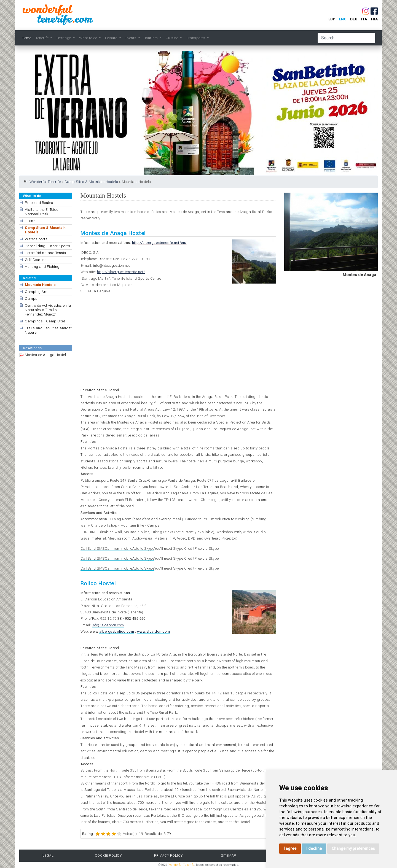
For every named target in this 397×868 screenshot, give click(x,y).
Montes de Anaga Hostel (45, 355)
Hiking (30, 221)
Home (26, 38)
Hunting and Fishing (42, 267)
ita (364, 19)
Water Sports (36, 239)
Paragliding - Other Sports (47, 246)
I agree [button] (290, 848)
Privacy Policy (168, 855)
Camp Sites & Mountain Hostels (91, 182)
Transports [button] (196, 38)
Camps (31, 299)
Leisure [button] (112, 38)
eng (343, 19)
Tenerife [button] (43, 38)
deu (354, 19)
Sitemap (229, 855)
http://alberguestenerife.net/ (121, 272)
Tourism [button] (152, 38)
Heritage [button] (64, 38)
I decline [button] (314, 848)
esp (332, 19)
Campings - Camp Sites (45, 321)
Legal (48, 855)
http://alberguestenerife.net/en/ (159, 243)
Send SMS (96, 548)
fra (374, 19)
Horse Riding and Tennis (45, 253)
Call (84, 548)
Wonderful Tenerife (45, 182)
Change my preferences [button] (353, 848)
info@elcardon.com (108, 625)
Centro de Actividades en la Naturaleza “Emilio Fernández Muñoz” (48, 310)
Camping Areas (38, 292)
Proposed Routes (39, 203)
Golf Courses (36, 260)
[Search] (346, 38)
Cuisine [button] (172, 38)
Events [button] (132, 38)
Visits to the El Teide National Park (41, 212)
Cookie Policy (108, 855)
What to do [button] (89, 38)
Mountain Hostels (40, 285)
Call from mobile (119, 548)
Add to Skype (143, 548)
